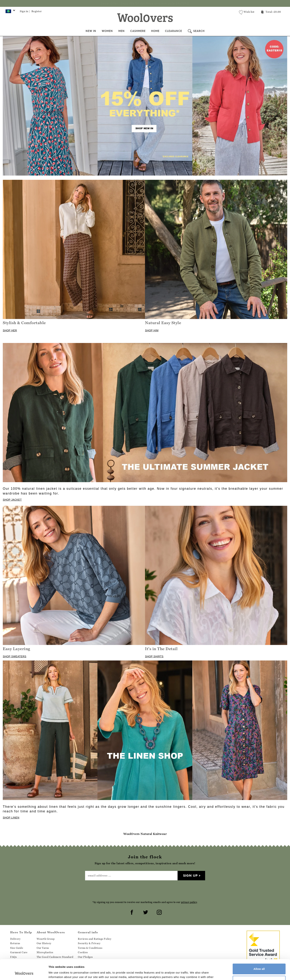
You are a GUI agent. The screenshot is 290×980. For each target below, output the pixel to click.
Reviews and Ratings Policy (95, 939)
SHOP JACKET (12, 500)
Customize (259, 962)
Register (37, 11)
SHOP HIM (152, 330)
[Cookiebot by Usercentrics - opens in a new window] (24, 973)
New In (91, 31)
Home (155, 31)
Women (107, 31)
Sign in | (25, 11)
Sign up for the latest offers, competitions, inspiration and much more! (145, 3)
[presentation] (145, 890)
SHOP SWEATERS (15, 656)
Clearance (173, 31)
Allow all (259, 950)
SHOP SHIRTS (154, 656)
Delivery (15, 939)
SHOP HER (10, 330)
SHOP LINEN (11, 818)
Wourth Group (46, 939)
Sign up (190, 875)
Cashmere (138, 31)
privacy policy (189, 902)
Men (122, 31)
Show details (57, 973)
